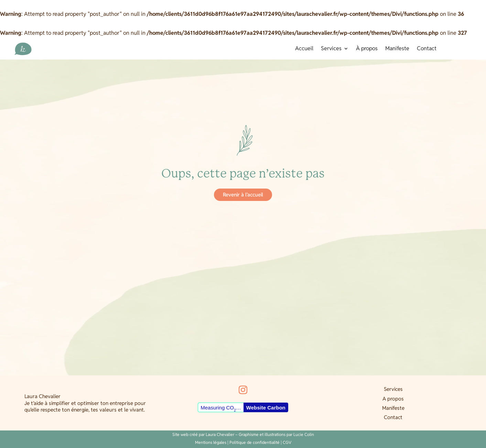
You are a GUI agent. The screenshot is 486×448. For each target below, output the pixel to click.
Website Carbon (266, 408)
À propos (367, 49)
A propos (393, 399)
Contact (427, 49)
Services (331, 49)
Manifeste (397, 49)
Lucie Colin (304, 434)
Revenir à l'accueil (243, 195)
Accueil (304, 49)
